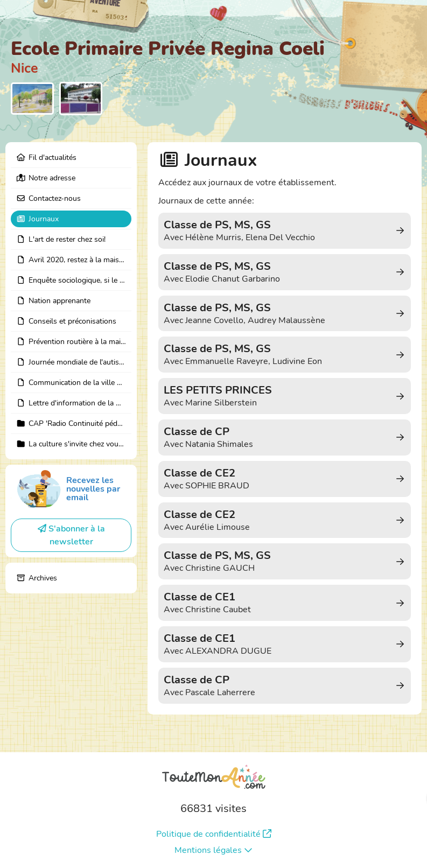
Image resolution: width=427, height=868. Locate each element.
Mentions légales (213, 850)
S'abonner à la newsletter (71, 535)
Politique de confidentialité (214, 834)
